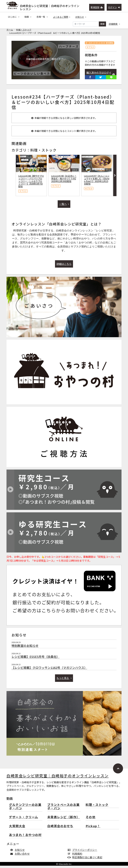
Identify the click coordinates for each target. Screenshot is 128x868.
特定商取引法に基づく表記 (86, 860)
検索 (102, 24)
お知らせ (81, 17)
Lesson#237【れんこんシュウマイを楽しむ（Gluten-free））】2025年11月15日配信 (97, 182)
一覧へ (64, 206)
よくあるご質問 (62, 17)
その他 (91, 819)
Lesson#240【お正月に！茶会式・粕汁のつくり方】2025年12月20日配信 (64, 181)
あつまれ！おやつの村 (25, 837)
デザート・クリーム (24, 819)
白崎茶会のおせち (60, 828)
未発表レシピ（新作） (64, 819)
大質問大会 (17, 828)
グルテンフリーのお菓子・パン (25, 809)
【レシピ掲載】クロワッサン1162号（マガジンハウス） (49, 670)
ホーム (10, 32)
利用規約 (76, 856)
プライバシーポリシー (83, 852)
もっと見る (64, 680)
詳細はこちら (64, 266)
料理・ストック (24, 32)
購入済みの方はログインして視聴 (100, 77)
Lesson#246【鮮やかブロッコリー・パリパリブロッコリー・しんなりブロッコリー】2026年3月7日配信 (31, 183)
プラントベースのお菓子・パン (63, 809)
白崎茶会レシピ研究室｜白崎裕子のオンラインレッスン (50, 7)
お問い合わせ (21, 856)
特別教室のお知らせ (25, 648)
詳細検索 (114, 24)
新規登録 (97, 7)
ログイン (114, 7)
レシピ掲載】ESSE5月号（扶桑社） (35, 659)
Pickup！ (93, 828)
